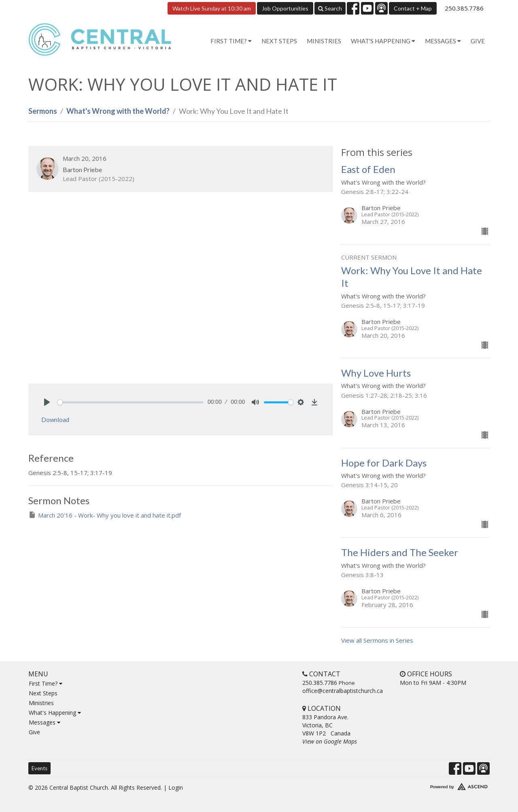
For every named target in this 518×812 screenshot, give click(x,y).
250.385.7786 (464, 8)
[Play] (47, 402)
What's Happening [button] (383, 41)
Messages (45, 722)
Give (478, 41)
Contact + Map (413, 8)
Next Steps (279, 41)
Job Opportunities (285, 8)
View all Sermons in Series (377, 640)
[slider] (131, 402)
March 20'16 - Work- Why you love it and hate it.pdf (105, 515)
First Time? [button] (231, 41)
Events (39, 768)
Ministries (324, 41)
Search (330, 8)
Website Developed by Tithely (435, 785)
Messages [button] (443, 41)
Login (176, 787)
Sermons (43, 111)
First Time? (46, 683)
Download (55, 420)
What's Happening (55, 713)
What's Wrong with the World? (118, 111)
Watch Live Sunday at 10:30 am (212, 8)
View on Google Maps (330, 741)
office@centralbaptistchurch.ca (343, 691)
